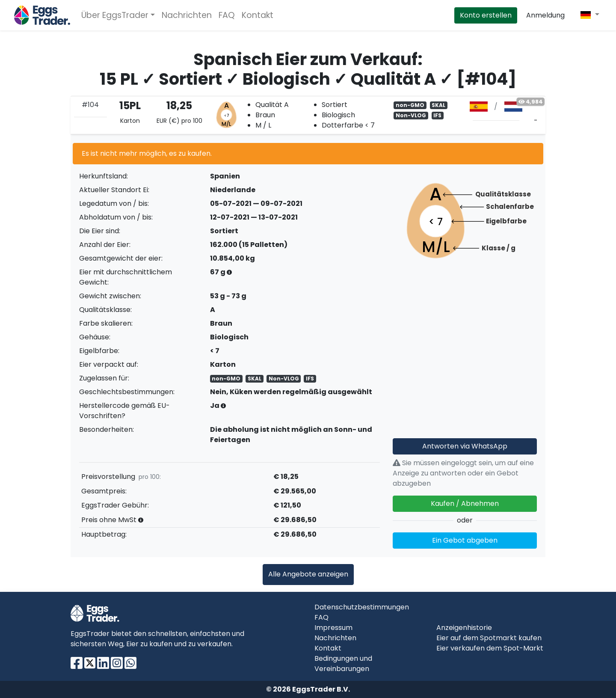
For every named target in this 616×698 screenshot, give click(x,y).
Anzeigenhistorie (464, 628)
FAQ (227, 15)
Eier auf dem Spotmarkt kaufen (489, 638)
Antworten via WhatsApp (465, 446)
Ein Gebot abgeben (465, 540)
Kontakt (258, 15)
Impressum (333, 628)
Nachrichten (187, 15)
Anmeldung (545, 15)
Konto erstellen (486, 15)
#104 (90, 105)
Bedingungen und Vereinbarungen (343, 664)
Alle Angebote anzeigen (308, 574)
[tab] (308, 115)
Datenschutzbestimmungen (362, 607)
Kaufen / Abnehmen (465, 503)
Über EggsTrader (115, 15)
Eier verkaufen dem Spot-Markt (490, 648)
